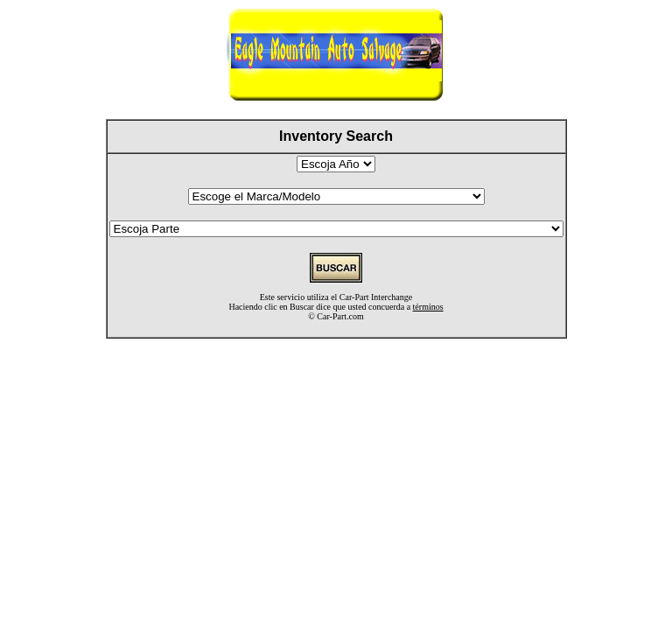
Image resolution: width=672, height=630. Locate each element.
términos (428, 307)
